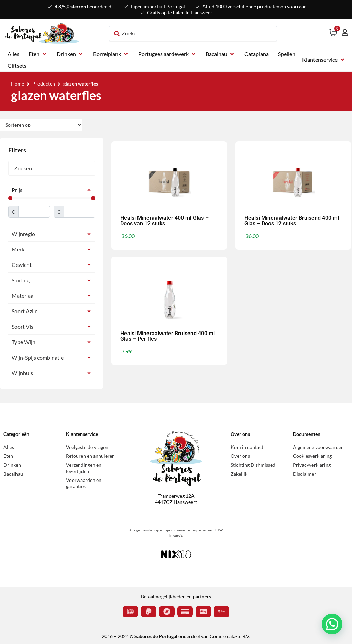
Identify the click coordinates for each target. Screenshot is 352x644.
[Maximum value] (80, 212)
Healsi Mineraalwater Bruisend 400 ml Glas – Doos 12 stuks (292, 221)
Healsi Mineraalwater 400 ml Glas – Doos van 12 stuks (164, 221)
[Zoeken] (52, 168)
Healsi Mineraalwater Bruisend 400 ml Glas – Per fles (168, 336)
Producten (44, 84)
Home (18, 84)
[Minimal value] (52, 198)
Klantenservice (82, 434)
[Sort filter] (41, 125)
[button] (38, 54)
